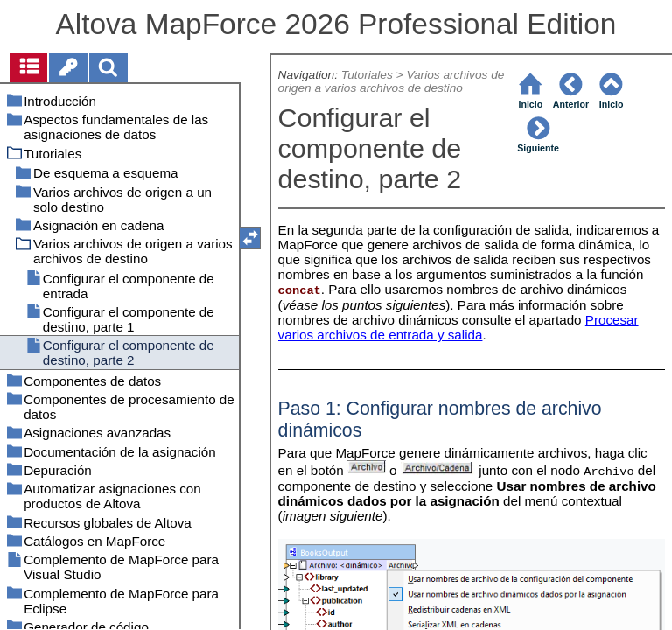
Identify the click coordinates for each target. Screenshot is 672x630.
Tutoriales (367, 75)
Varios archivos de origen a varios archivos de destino (392, 81)
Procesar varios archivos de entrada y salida (458, 327)
